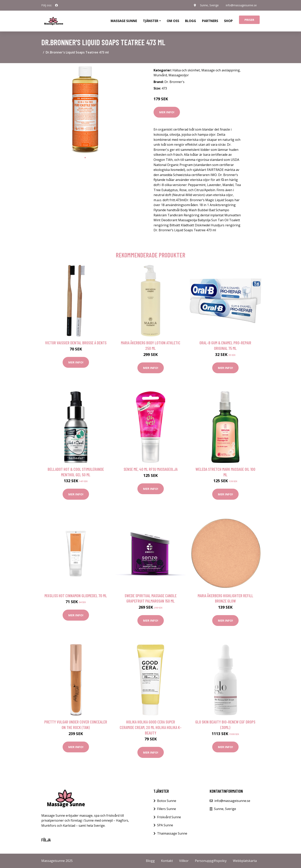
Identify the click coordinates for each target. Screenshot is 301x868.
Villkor (184, 861)
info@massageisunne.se (241, 5)
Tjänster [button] (151, 21)
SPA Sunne (165, 825)
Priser (249, 20)
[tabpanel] (85, 110)
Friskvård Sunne (169, 817)
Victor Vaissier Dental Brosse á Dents (76, 343)
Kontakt (167, 861)
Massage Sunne (124, 21)
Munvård (160, 75)
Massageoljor (179, 75)
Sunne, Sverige (209, 5)
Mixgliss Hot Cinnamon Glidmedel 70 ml (76, 596)
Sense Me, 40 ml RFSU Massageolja (151, 469)
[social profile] (56, 5)
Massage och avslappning (221, 70)
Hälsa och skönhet (186, 70)
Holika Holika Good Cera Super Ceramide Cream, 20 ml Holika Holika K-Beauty (151, 727)
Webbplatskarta (245, 861)
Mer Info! (167, 112)
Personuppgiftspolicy (211, 861)
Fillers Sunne (167, 809)
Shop (228, 21)
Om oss (173, 21)
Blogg (191, 21)
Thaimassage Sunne (172, 833)
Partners (210, 21)
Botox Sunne (167, 801)
